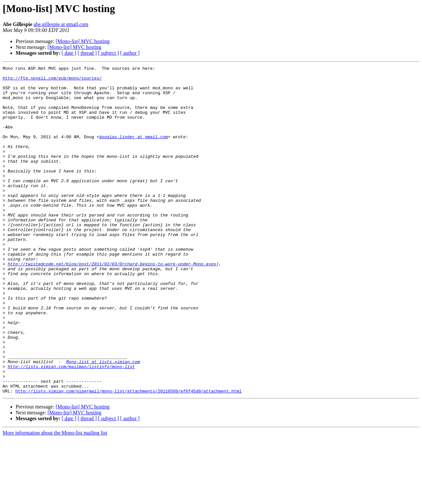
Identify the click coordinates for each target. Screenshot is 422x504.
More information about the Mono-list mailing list (55, 498)
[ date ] (69, 53)
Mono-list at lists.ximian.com (103, 421)
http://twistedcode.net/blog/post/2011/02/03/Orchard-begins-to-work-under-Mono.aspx (112, 304)
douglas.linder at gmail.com (133, 151)
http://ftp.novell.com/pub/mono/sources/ (52, 81)
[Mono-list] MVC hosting (83, 41)
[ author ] (130, 53)
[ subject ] (109, 53)
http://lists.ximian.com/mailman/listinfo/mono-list (71, 427)
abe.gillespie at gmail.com (61, 24)
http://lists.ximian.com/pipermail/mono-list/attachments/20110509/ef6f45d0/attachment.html (128, 456)
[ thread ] (87, 53)
